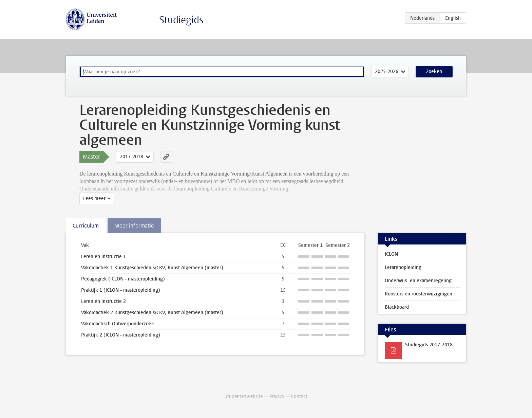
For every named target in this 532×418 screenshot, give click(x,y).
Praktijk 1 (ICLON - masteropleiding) (121, 290)
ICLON (391, 254)
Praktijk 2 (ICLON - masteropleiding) (121, 335)
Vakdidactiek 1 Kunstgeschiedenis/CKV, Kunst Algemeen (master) (152, 268)
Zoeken (434, 71)
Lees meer (94, 198)
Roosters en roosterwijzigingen (419, 294)
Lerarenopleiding (403, 267)
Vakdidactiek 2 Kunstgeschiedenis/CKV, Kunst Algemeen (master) (152, 313)
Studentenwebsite (244, 396)
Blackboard (397, 307)
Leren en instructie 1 (103, 257)
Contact (299, 396)
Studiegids (181, 20)
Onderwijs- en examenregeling (418, 281)
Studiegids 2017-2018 (429, 345)
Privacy (277, 396)
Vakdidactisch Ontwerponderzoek (118, 324)
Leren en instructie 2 (103, 301)
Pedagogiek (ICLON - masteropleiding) (123, 279)
